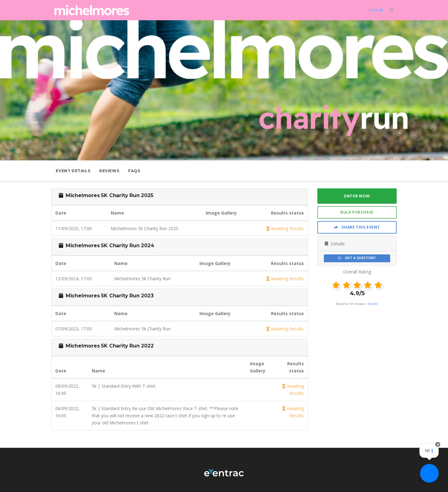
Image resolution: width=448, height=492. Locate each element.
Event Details (73, 171)
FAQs (134, 171)
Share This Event (357, 227)
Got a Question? (357, 258)
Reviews (109, 171)
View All (373, 304)
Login (376, 10)
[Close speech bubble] (438, 448)
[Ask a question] (429, 473)
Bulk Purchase (357, 212)
